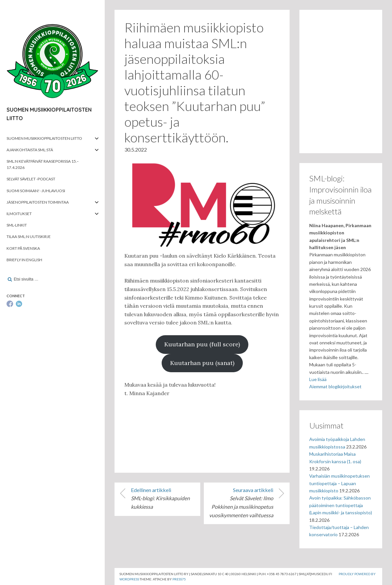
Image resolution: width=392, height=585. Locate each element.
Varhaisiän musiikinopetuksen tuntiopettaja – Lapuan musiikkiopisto (339, 483)
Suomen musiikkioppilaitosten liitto (44, 138)
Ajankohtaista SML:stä (30, 150)
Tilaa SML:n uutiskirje (29, 237)
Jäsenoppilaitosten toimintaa (38, 202)
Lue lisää (318, 379)
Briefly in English (24, 260)
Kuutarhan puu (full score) (202, 344)
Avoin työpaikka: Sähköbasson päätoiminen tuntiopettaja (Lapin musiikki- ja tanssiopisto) (341, 505)
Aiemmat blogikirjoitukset (335, 386)
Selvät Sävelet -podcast (31, 179)
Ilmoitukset (19, 214)
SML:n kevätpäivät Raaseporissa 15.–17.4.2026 (43, 164)
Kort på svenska (23, 248)
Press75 (179, 579)
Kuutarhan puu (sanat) (202, 363)
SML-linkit (17, 225)
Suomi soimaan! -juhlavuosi (36, 191)
